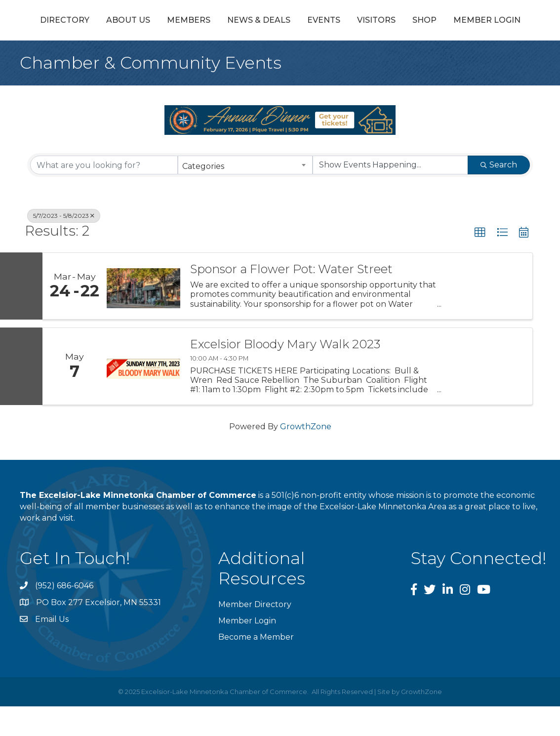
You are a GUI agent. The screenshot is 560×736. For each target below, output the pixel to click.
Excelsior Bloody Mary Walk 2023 (285, 374)
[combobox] (245, 195)
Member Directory (255, 634)
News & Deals (252, 21)
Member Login (301, 50)
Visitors (508, 21)
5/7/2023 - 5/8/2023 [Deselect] (64, 245)
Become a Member (256, 667)
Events (455, 21)
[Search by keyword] (104, 195)
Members (182, 21)
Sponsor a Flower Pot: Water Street (291, 299)
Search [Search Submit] (499, 194)
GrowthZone (306, 456)
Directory (58, 21)
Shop (238, 50)
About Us (121, 21)
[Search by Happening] (390, 195)
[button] (480, 262)
